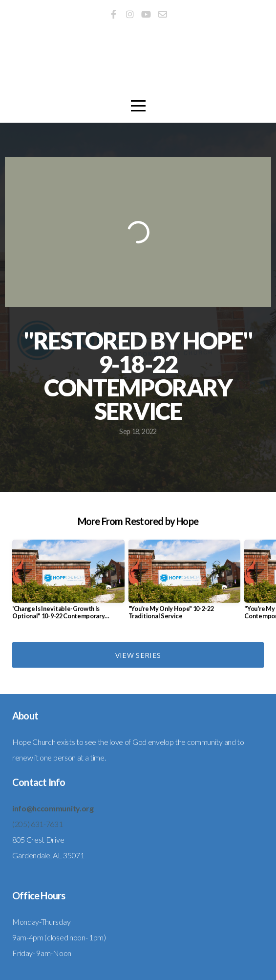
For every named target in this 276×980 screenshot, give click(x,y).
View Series (138, 655)
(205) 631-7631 (38, 824)
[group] (68, 584)
